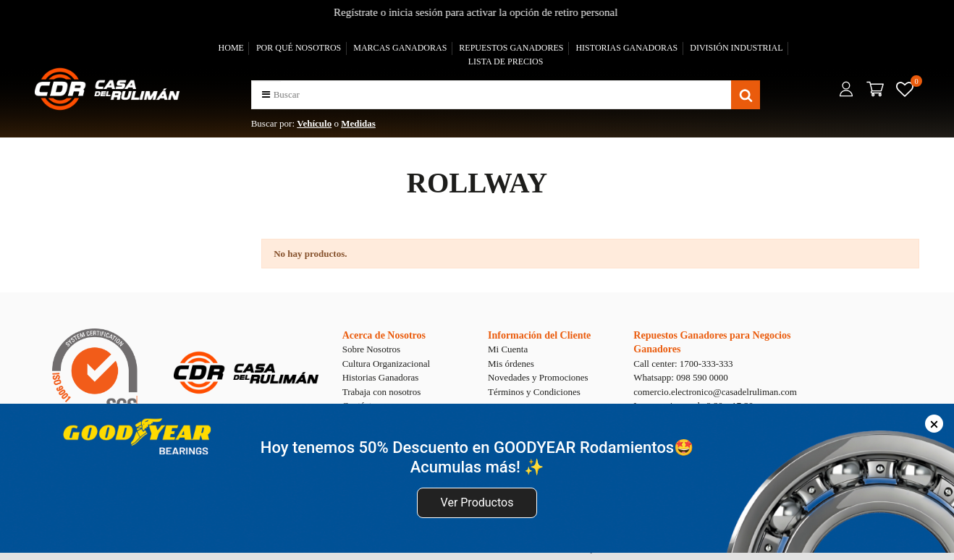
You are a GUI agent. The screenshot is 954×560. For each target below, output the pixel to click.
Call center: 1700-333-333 (683, 364)
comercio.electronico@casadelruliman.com (715, 392)
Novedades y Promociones (538, 377)
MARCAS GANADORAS (400, 48)
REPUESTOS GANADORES (511, 48)
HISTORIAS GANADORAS (626, 48)
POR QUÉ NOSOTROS (299, 48)
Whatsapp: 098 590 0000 (680, 377)
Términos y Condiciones (534, 392)
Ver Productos (477, 502)
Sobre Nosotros (372, 349)
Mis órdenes (511, 364)
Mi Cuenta (508, 349)
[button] (266, 94)
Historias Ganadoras (381, 377)
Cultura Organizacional (386, 364)
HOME (231, 48)
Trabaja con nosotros (382, 392)
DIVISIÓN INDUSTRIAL (736, 48)
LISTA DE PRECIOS (506, 61)
